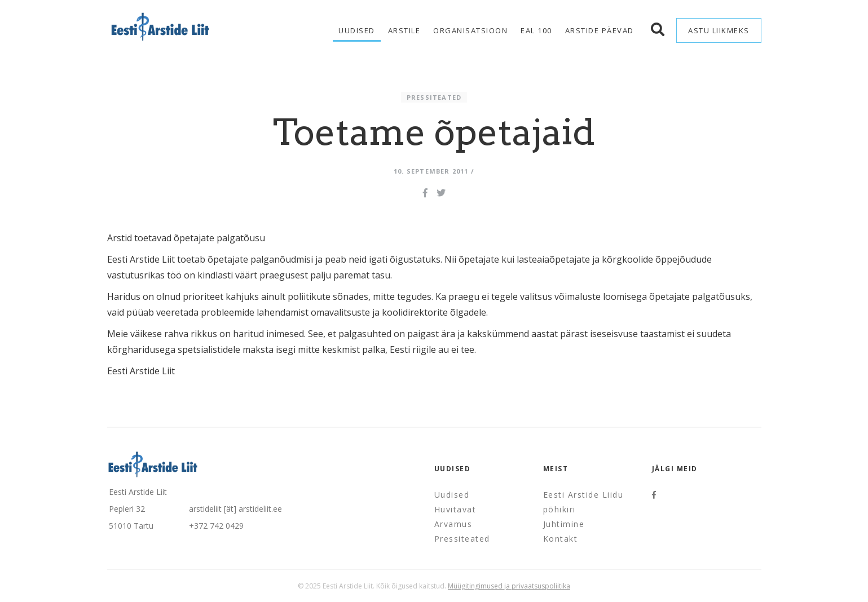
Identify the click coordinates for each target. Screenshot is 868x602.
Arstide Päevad (600, 30)
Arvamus (453, 524)
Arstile (404, 30)
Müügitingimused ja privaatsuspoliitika (509, 586)
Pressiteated (434, 97)
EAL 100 (536, 30)
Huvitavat (455, 509)
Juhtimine (564, 524)
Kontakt (561, 539)
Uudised (357, 30)
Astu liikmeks (719, 30)
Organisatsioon (470, 30)
